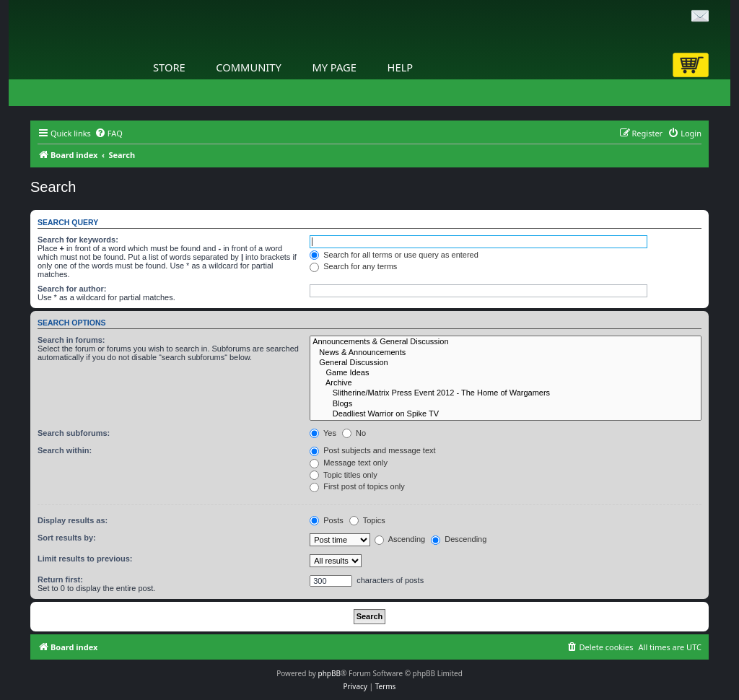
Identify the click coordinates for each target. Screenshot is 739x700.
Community (248, 67)
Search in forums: (71, 340)
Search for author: (72, 289)
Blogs (506, 404)
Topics (367, 520)
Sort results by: (67, 538)
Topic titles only (343, 475)
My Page (334, 67)
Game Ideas (506, 373)
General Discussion (506, 363)
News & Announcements (506, 353)
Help (401, 67)
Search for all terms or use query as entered (394, 255)
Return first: (60, 579)
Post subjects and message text (372, 450)
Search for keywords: (78, 240)
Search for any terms (353, 266)
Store (169, 67)
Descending (459, 539)
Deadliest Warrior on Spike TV (506, 414)
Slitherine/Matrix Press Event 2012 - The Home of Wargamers (506, 393)
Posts (327, 520)
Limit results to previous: (85, 559)
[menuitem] (109, 134)
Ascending (400, 539)
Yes (323, 433)
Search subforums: (74, 433)
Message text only (349, 463)
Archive (506, 383)
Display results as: (73, 520)
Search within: (65, 450)
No (354, 433)
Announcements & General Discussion (506, 342)
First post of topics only (357, 486)
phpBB (329, 673)
